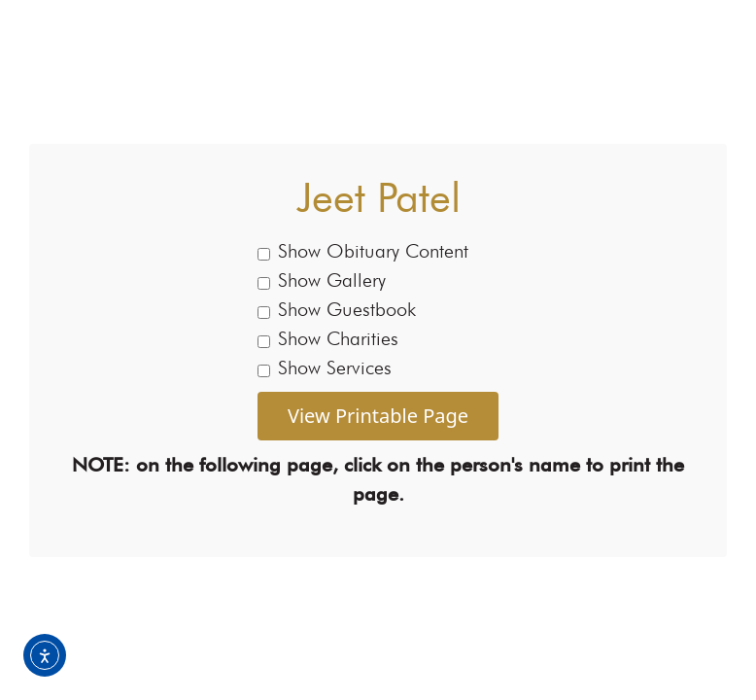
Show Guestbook (337, 309)
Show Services (325, 367)
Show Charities (328, 338)
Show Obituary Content (363, 251)
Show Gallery (322, 280)
